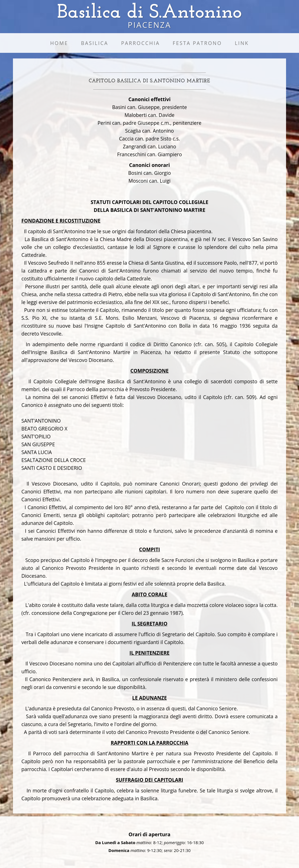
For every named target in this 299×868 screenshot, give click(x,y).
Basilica (95, 43)
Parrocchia (140, 43)
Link (242, 43)
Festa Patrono (197, 43)
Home (59, 43)
